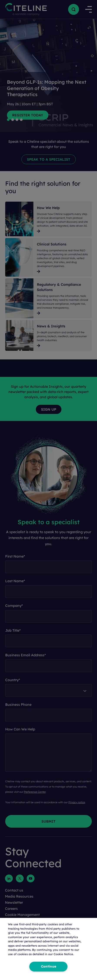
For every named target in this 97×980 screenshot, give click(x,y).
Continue (49, 966)
